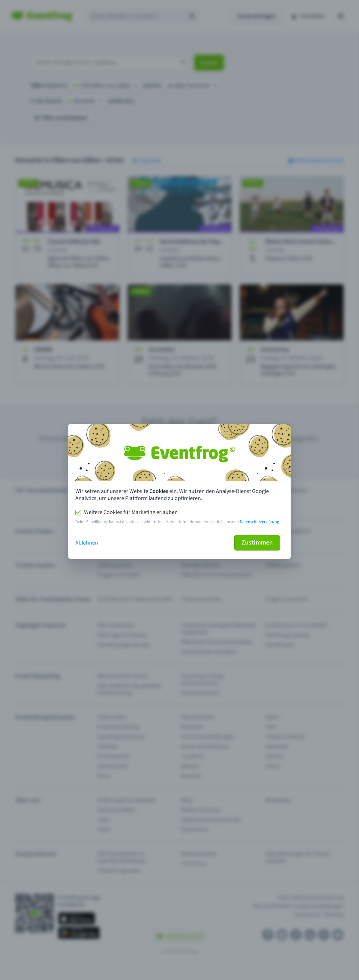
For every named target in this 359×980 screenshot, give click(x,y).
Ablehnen (87, 543)
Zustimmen (257, 543)
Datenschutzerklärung (259, 522)
